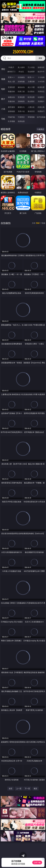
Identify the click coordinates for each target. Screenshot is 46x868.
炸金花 (21, 72)
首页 (11, 789)
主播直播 (31, 81)
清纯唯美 (21, 101)
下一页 (27, 789)
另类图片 (41, 101)
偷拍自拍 (21, 87)
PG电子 (11, 67)
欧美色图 (31, 97)
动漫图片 (41, 97)
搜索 (40, 58)
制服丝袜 (11, 91)
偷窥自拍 (11, 97)
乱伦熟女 (31, 91)
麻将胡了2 (11, 72)
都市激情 (11, 107)
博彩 (3, 69)
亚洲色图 (21, 97)
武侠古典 (41, 107)
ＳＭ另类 (41, 81)
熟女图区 (31, 101)
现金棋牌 (31, 72)
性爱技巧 (41, 111)
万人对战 (31, 67)
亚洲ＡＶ (11, 77)
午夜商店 (21, 117)
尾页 (35, 789)
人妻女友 (31, 107)
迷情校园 (11, 111)
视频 (3, 79)
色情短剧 (21, 121)
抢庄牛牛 (41, 72)
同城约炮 (11, 117)
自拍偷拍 (21, 77)
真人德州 (21, 67)
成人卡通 (31, 87)
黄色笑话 (31, 111)
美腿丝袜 (11, 101)
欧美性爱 (41, 87)
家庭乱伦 (21, 107)
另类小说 (21, 111)
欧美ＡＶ (31, 77)
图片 (3, 99)
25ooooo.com (23, 52)
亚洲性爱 (11, 87)
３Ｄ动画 (41, 77)
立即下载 (37, 862)
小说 (3, 109)
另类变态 (41, 91)
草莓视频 (31, 117)
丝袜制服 (21, 81)
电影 (3, 89)
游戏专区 (41, 67)
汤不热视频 (41, 117)
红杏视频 (11, 121)
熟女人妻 (11, 81)
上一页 (19, 789)
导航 (3, 119)
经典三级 (21, 91)
